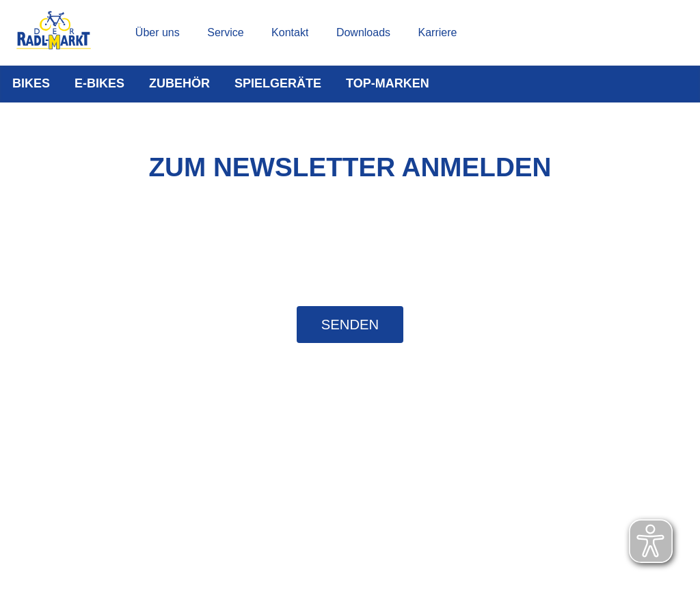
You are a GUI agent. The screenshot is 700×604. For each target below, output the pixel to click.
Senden (350, 325)
